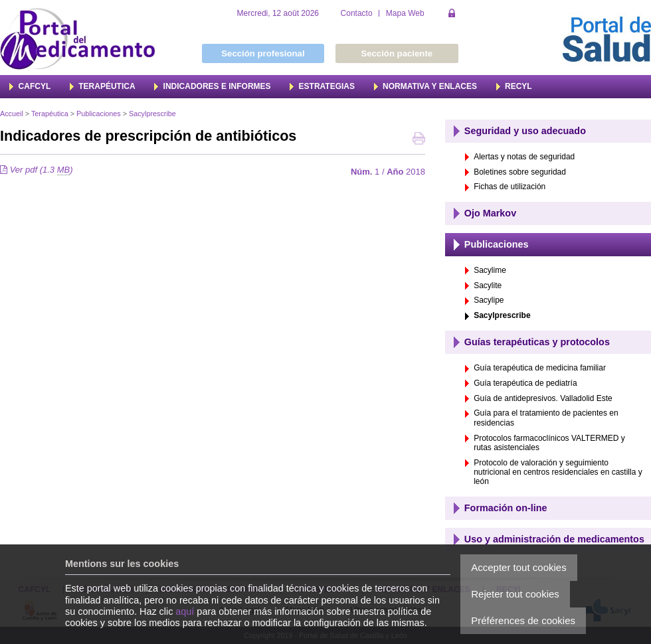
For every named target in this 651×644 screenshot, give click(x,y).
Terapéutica (50, 114)
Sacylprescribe (152, 114)
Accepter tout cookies (518, 567)
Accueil (12, 114)
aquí (185, 611)
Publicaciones (99, 114)
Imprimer (419, 140)
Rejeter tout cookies (515, 594)
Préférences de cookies (523, 620)
